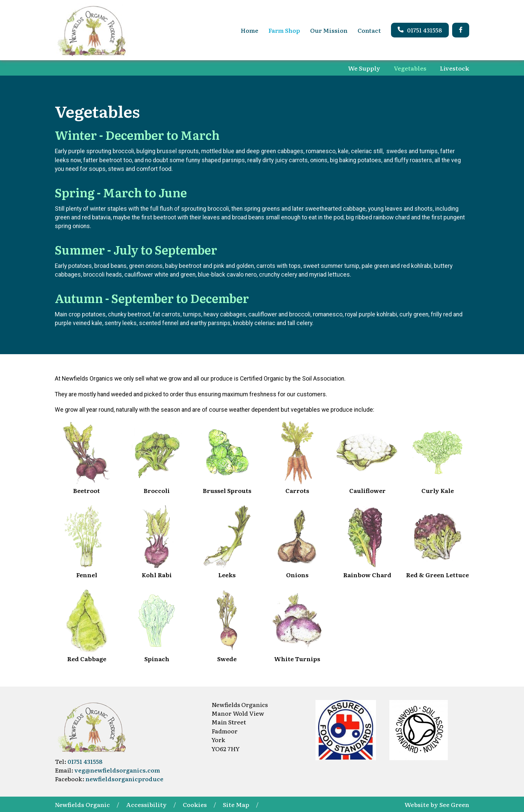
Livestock (454, 68)
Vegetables (410, 68)
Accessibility (146, 804)
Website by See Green (437, 804)
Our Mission (329, 30)
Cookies (195, 804)
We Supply (364, 68)
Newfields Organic (82, 804)
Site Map (236, 804)
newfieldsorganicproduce (124, 779)
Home (249, 30)
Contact (369, 30)
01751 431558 (420, 30)
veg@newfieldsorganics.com (117, 770)
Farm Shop (284, 30)
